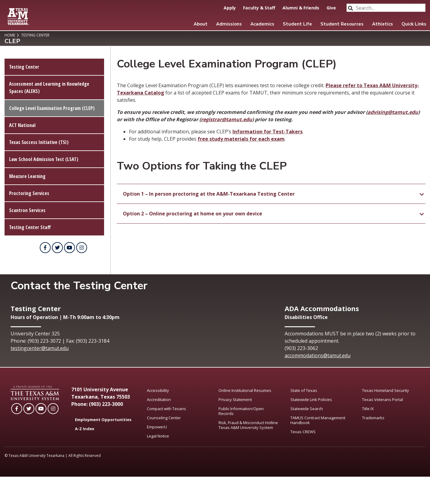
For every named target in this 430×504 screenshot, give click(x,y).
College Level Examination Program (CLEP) (52, 108)
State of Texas (304, 390)
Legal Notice (158, 436)
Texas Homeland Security (386, 390)
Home (10, 35)
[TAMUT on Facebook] (45, 248)
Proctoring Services (29, 193)
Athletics (383, 24)
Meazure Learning (27, 176)
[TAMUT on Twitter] (57, 248)
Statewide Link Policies (311, 399)
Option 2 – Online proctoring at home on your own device (193, 214)
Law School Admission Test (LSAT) (44, 159)
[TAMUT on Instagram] (82, 248)
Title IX (368, 409)
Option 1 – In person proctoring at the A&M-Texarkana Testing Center (209, 194)
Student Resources (342, 24)
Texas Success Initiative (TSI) (39, 142)
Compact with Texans (166, 409)
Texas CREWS (303, 432)
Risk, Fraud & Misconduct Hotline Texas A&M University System (248, 425)
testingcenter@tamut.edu (40, 348)
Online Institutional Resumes (245, 390)
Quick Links (414, 24)
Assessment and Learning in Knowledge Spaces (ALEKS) (49, 87)
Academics (262, 24)
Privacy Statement (235, 399)
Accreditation (159, 399)
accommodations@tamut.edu (318, 355)
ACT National (22, 125)
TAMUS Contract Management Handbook (318, 420)
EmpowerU (157, 427)
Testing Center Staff (30, 227)
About (201, 24)
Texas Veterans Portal (383, 399)
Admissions (229, 24)
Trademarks (373, 418)
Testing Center (35, 35)
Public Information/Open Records (241, 411)
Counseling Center (164, 418)
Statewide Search (307, 409)
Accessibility (158, 390)
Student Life (297, 24)
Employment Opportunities (103, 420)
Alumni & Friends (301, 8)
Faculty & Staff (259, 8)
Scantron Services (27, 210)
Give (331, 8)
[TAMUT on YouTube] (69, 248)
